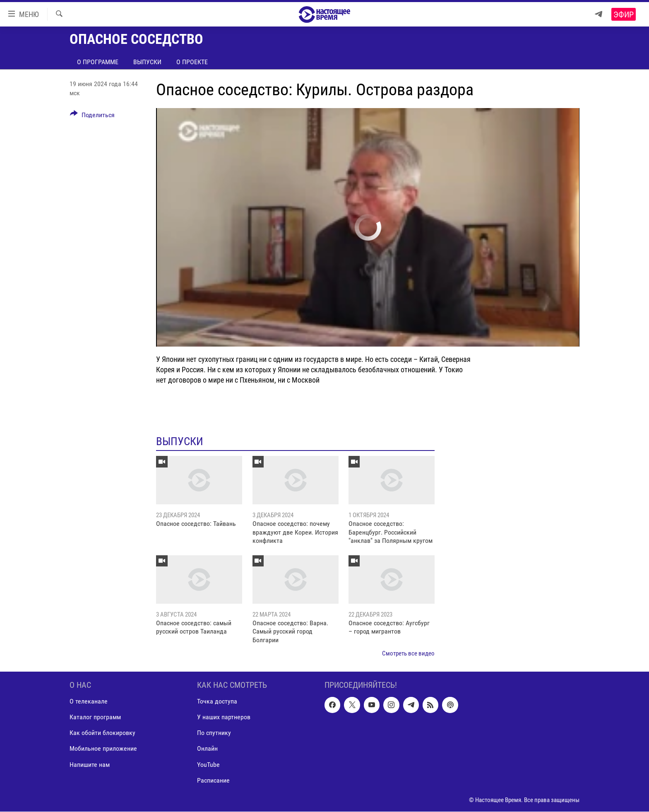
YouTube (208, 765)
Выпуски (147, 62)
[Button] (92, 116)
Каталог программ (95, 717)
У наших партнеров (224, 717)
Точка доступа (217, 702)
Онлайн (207, 749)
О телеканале (89, 702)
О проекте (192, 62)
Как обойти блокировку (102, 733)
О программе (98, 62)
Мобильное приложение (103, 749)
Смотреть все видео (408, 653)
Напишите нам (90, 765)
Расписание (213, 780)
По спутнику (214, 733)
